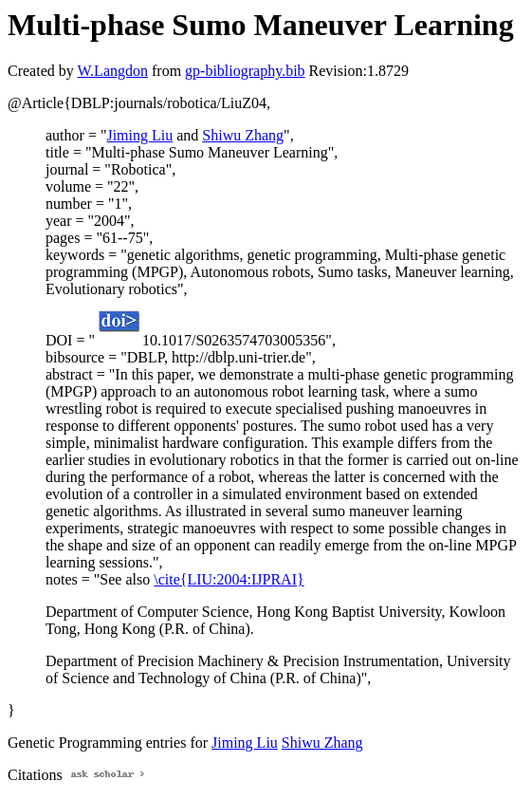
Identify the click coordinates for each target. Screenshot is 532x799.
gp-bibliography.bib (245, 71)
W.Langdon (112, 71)
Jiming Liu (139, 135)
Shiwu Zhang (243, 135)
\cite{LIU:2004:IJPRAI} (229, 579)
